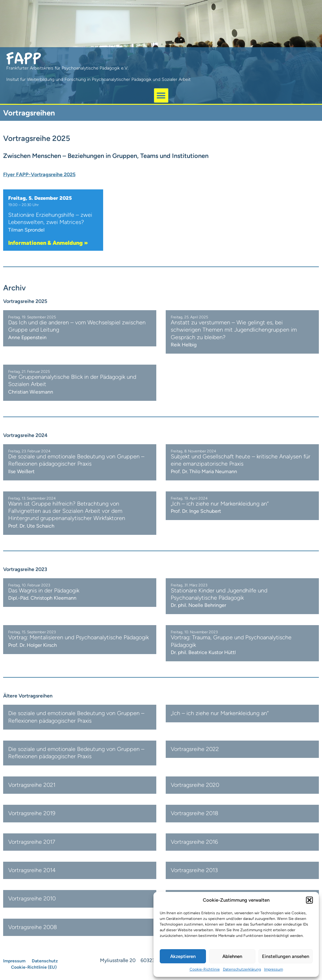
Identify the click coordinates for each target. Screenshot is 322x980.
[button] (309, 900)
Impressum (274, 969)
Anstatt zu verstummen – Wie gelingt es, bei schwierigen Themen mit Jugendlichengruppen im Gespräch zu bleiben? (234, 330)
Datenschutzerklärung (242, 969)
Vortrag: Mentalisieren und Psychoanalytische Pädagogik (78, 637)
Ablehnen (232, 956)
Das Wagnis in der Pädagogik (44, 591)
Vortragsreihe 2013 (194, 870)
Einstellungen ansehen (286, 956)
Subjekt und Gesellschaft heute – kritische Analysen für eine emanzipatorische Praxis (241, 460)
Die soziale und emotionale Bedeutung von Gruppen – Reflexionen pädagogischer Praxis (76, 460)
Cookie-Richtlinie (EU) (34, 967)
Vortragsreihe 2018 (194, 813)
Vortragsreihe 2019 (32, 813)
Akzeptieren (183, 956)
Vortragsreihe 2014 (32, 870)
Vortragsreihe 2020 (195, 785)
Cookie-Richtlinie (205, 969)
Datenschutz (45, 961)
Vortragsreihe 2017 (32, 842)
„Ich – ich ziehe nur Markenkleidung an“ (220, 504)
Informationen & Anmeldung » (48, 243)
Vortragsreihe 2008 (33, 927)
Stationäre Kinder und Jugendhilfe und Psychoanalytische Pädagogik (219, 594)
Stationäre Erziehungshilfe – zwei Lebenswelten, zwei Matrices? (50, 218)
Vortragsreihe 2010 (32, 899)
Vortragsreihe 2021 (32, 785)
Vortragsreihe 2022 (195, 749)
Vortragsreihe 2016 (194, 842)
